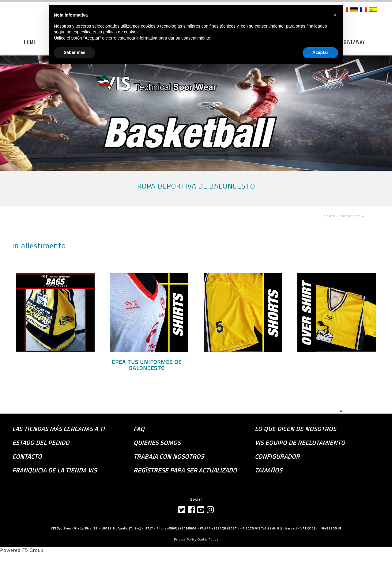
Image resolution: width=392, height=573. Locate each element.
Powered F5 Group (22, 550)
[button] (335, 15)
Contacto (27, 456)
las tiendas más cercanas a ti (58, 429)
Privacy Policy (185, 539)
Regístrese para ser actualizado (185, 470)
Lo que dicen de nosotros (296, 429)
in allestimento (39, 246)
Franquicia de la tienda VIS (55, 470)
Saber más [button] (75, 52)
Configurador (277, 456)
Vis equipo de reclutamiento (300, 443)
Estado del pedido (41, 443)
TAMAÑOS (269, 470)
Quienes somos (157, 443)
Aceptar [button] (320, 52)
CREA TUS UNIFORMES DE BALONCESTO (147, 365)
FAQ (139, 429)
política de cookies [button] (121, 32)
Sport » (332, 216)
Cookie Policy (208, 539)
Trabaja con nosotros (169, 456)
